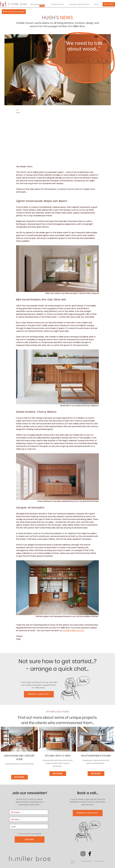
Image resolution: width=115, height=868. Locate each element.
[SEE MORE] (19, 777)
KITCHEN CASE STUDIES (58, 712)
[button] (73, 862)
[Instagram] (83, 854)
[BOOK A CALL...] (109, 4)
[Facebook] (90, 854)
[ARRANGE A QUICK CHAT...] (88, 813)
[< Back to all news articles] (14, 12)
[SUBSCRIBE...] (30, 840)
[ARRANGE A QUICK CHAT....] (39, 694)
